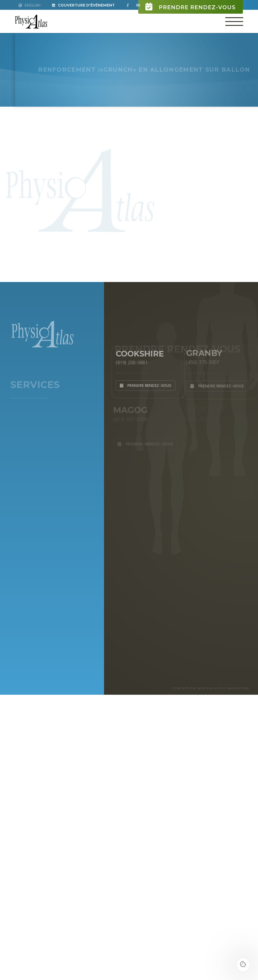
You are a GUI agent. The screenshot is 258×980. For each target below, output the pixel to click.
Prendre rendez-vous (191, 7)
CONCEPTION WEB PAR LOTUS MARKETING (211, 688)
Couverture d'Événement (83, 5)
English (29, 5)
